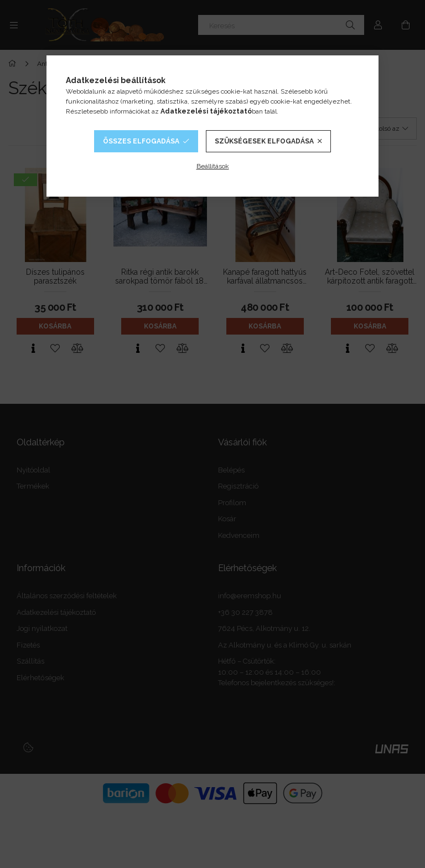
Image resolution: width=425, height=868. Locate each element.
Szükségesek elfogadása (264, 141)
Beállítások (213, 166)
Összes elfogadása (141, 141)
